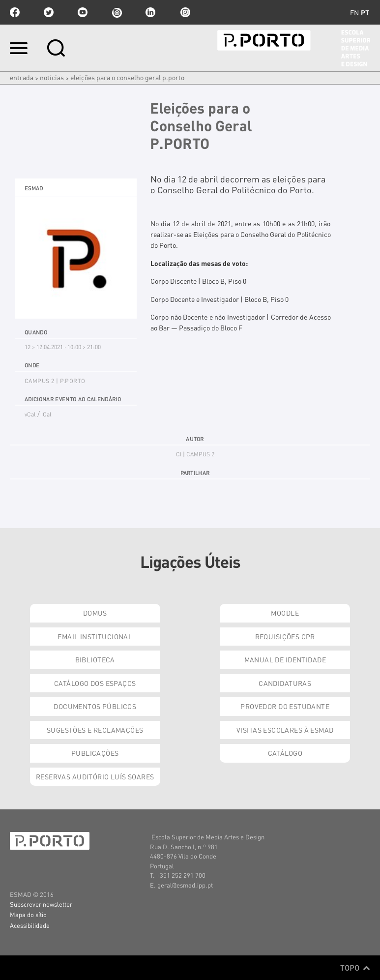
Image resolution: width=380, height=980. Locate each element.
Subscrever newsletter (41, 904)
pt (365, 12)
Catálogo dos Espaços (95, 683)
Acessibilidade (30, 925)
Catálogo (285, 753)
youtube (83, 12)
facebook (15, 12)
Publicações (95, 753)
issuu (117, 12)
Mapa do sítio (28, 914)
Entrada (22, 77)
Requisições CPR (285, 636)
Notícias (52, 77)
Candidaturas (285, 683)
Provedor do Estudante (285, 706)
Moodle (285, 613)
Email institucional (95, 636)
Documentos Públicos (95, 706)
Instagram (184, 12)
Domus (95, 613)
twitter (49, 12)
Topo (355, 968)
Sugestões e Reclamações (95, 730)
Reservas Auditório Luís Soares (95, 776)
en (354, 12)
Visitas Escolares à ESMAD (285, 730)
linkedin (150, 12)
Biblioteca (95, 659)
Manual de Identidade (285, 659)
